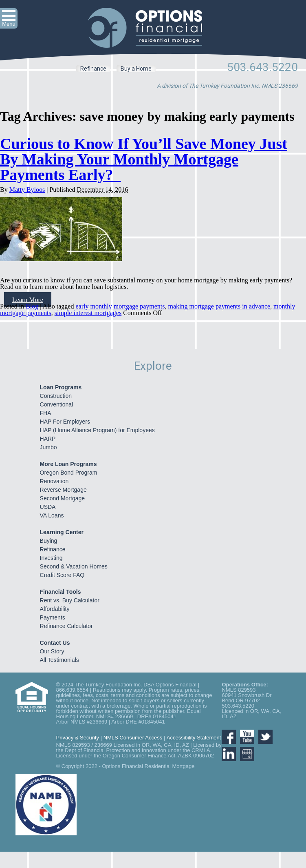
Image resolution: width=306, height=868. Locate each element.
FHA (46, 413)
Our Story (52, 651)
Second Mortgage (63, 498)
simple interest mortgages (88, 313)
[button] (9, 18)
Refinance (93, 69)
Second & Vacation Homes (74, 566)
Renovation (54, 481)
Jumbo (48, 447)
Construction (56, 396)
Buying (49, 541)
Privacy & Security (78, 738)
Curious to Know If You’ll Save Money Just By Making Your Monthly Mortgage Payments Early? (144, 159)
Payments (53, 617)
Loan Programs (61, 387)
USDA (48, 507)
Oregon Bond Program (69, 473)
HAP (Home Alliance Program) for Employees (97, 430)
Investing (51, 558)
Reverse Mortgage (63, 490)
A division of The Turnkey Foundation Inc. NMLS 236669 (227, 86)
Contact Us (55, 643)
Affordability (55, 609)
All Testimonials (59, 660)
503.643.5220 (262, 67)
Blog (32, 306)
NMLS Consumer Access (133, 738)
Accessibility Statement (194, 738)
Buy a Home (136, 69)
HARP (48, 439)
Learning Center (62, 532)
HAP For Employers (65, 422)
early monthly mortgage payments (120, 306)
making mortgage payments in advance (219, 306)
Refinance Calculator (66, 626)
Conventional (57, 404)
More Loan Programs (68, 464)
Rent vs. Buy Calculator (70, 600)
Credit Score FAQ (62, 575)
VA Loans (52, 515)
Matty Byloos (27, 190)
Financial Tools (61, 592)
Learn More (28, 300)
